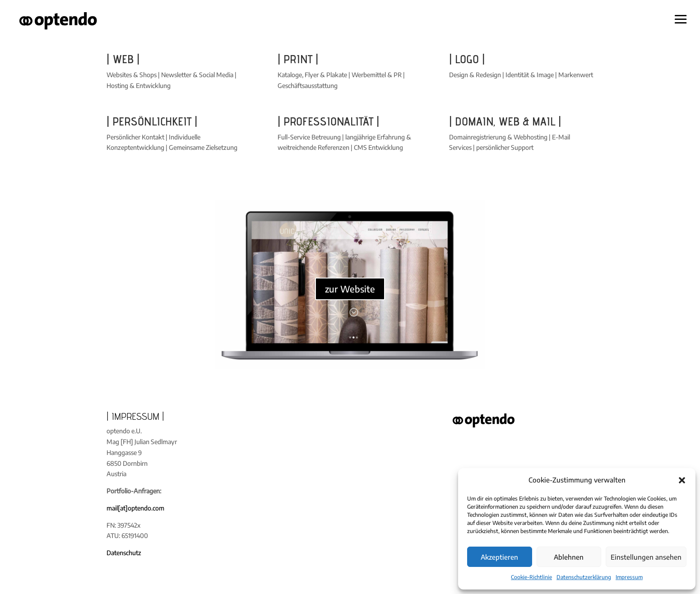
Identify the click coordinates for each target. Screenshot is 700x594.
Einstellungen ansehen (646, 557)
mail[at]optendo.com (135, 508)
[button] (682, 480)
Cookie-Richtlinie (531, 577)
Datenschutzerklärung (584, 577)
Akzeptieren (499, 557)
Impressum (629, 577)
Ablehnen (569, 557)
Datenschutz (124, 553)
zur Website (350, 289)
